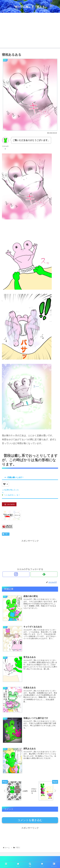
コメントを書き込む (30, 820)
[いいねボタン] (4, 484)
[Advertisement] (30, 31)
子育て (6, 534)
